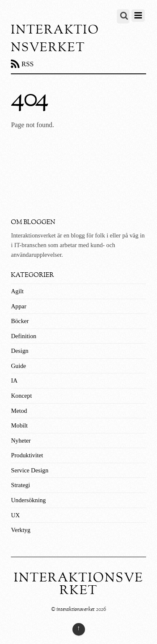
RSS (27, 64)
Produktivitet (27, 455)
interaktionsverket (76, 609)
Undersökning (28, 500)
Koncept (21, 396)
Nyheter (21, 441)
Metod (19, 411)
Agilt (17, 291)
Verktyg (21, 530)
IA (14, 381)
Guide (18, 366)
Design (20, 351)
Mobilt (19, 425)
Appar (19, 306)
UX (15, 515)
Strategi (21, 485)
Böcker (20, 321)
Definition (23, 336)
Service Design (30, 470)
